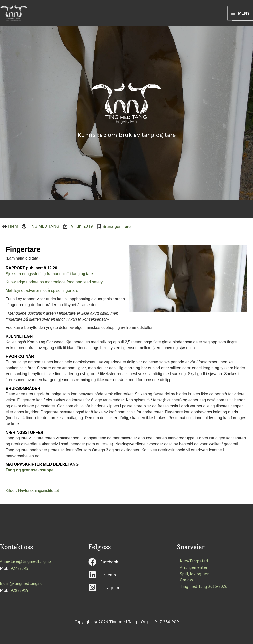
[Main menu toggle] (240, 14)
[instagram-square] (126, 589)
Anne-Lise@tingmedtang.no (27, 563)
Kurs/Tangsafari (192, 563)
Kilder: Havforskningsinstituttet (32, 492)
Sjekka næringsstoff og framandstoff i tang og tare (49, 275)
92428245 (21, 569)
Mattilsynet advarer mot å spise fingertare (42, 292)
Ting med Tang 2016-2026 (202, 590)
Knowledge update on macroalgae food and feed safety (54, 284)
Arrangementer (191, 569)
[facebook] (126, 565)
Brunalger (115, 228)
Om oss (184, 583)
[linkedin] (126, 578)
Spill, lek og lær (192, 576)
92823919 (21, 591)
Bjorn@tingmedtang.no (22, 585)
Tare (131, 228)
